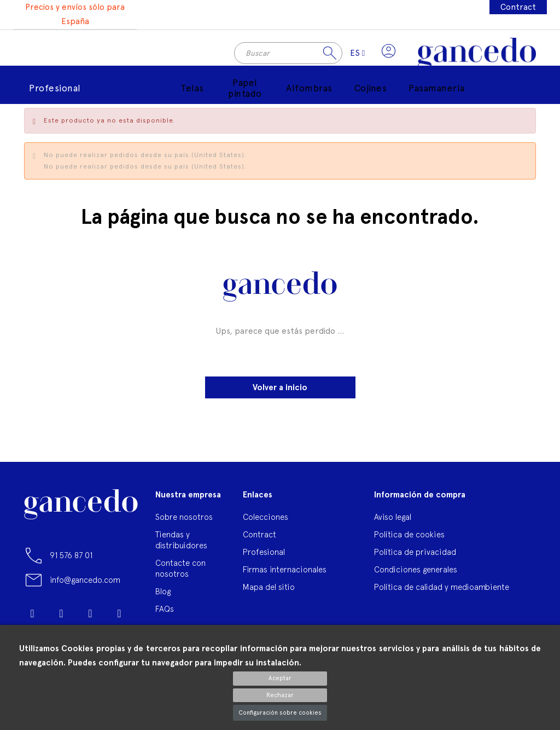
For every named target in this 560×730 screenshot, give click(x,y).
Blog (163, 594)
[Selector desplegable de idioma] (356, 55)
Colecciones (266, 520)
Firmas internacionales (285, 572)
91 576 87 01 (71, 558)
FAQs (165, 612)
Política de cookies (409, 537)
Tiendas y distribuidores (181, 543)
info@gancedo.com (85, 583)
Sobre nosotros (184, 520)
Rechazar (280, 695)
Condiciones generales (416, 572)
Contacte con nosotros (180, 571)
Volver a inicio (280, 390)
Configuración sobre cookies (280, 713)
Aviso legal (393, 520)
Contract (518, 7)
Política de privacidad (415, 555)
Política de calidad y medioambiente (442, 590)
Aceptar (280, 678)
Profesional (264, 555)
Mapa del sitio (269, 590)
